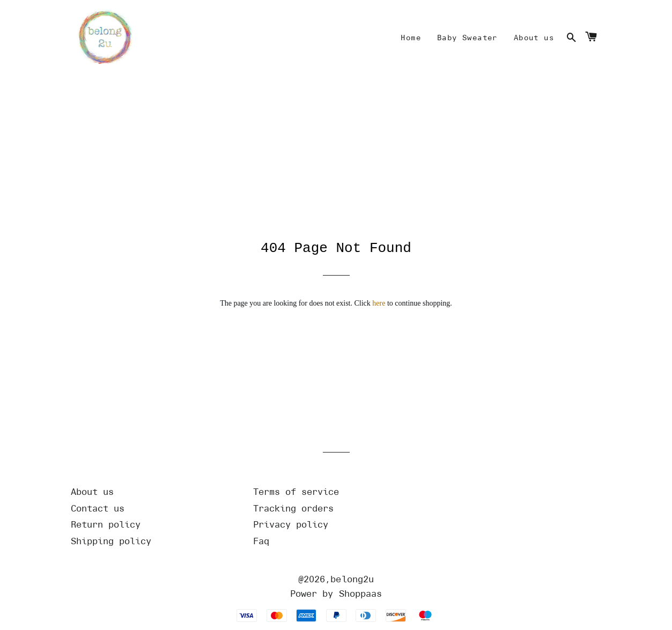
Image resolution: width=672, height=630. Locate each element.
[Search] (571, 38)
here (379, 303)
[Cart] (591, 38)
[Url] (154, 492)
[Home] (103, 38)
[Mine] (411, 38)
